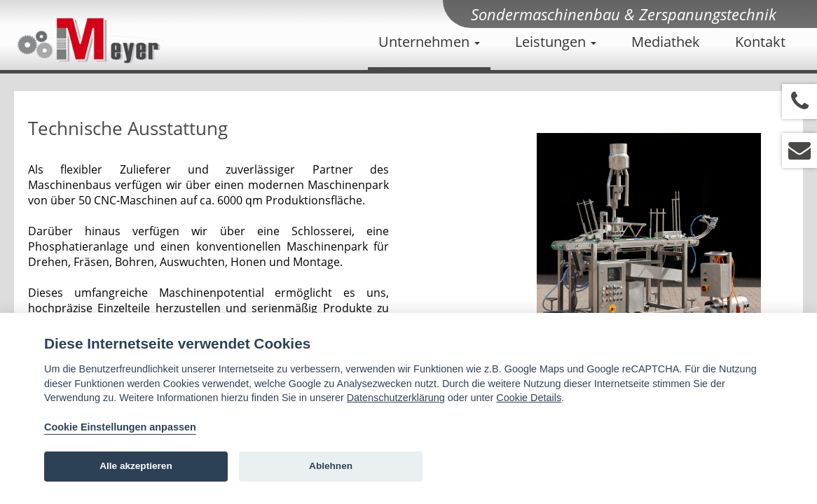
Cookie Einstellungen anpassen (120, 427)
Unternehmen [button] (429, 42)
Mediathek (666, 42)
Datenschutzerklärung (396, 398)
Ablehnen (331, 466)
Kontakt (760, 42)
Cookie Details (529, 398)
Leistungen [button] (556, 42)
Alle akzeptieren (136, 466)
